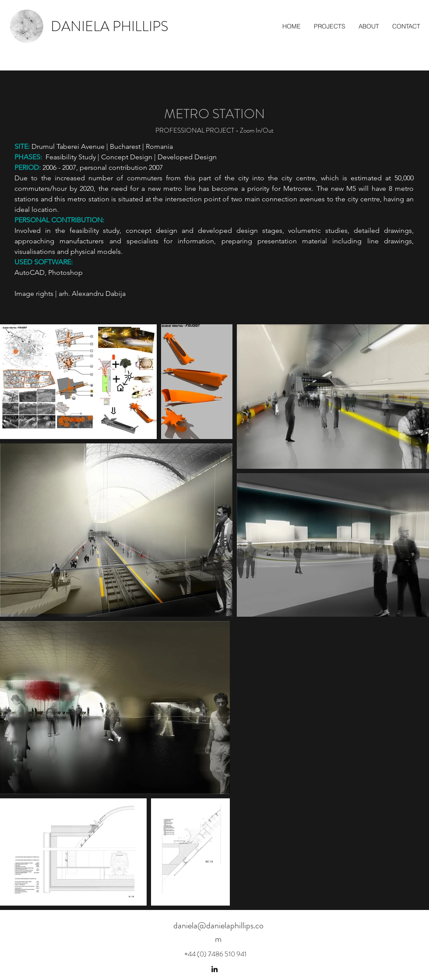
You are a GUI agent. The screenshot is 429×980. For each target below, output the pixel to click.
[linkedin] (214, 969)
